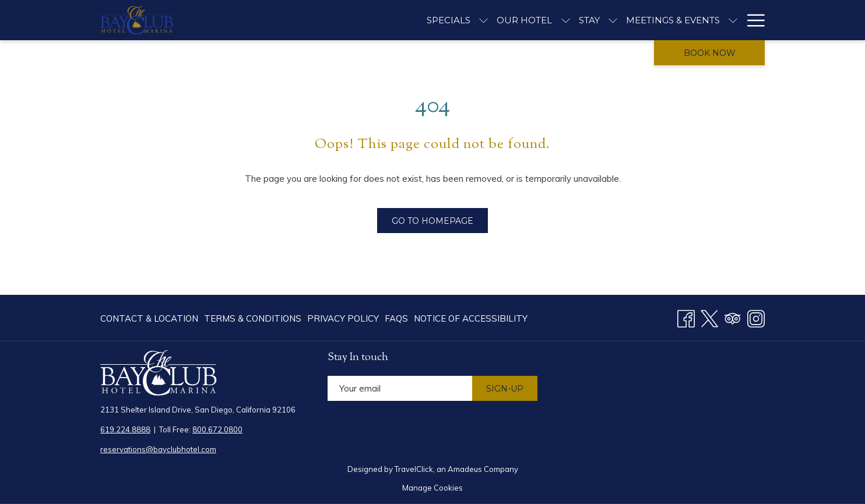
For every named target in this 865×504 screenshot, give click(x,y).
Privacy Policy (343, 318)
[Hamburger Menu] (752, 20)
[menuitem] (151, 318)
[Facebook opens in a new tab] (686, 317)
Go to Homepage (432, 221)
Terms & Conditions (253, 318)
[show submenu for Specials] (484, 20)
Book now (710, 53)
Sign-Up (505, 389)
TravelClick (414, 469)
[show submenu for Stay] (613, 20)
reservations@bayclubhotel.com (158, 449)
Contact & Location (149, 318)
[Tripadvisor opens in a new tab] (733, 317)
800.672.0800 (217, 429)
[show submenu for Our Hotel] (566, 20)
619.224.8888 (125, 429)
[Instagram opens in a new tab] (756, 317)
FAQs (396, 318)
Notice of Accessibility (471, 318)
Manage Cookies (432, 488)
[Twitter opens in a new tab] (709, 317)
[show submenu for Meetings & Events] (733, 20)
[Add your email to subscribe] (400, 388)
